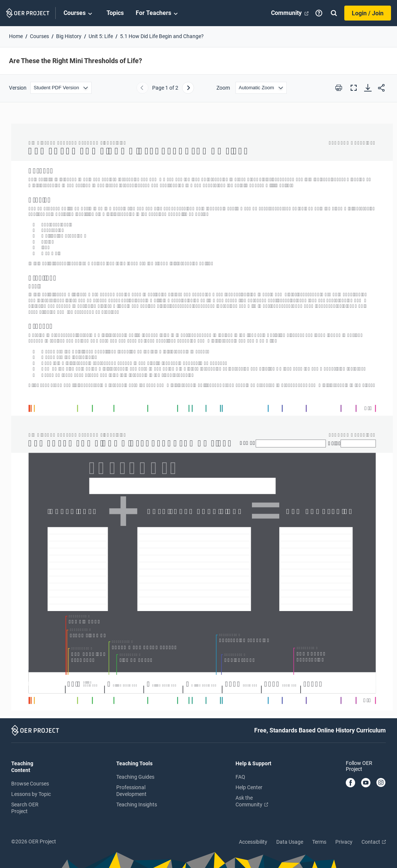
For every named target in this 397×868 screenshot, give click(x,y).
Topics (115, 13)
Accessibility (253, 842)
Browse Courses (30, 784)
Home (16, 36)
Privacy (344, 842)
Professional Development (131, 791)
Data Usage (290, 842)
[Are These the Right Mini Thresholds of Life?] (198, 414)
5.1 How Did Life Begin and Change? (162, 36)
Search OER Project (25, 808)
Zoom (223, 88)
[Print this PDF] (339, 88)
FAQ (240, 777)
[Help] (319, 13)
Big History (69, 36)
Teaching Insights (137, 805)
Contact (374, 842)
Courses (79, 13)
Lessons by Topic (31, 794)
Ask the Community (252, 801)
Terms (319, 842)
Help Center (249, 787)
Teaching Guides (135, 777)
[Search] (334, 13)
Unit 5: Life (101, 36)
